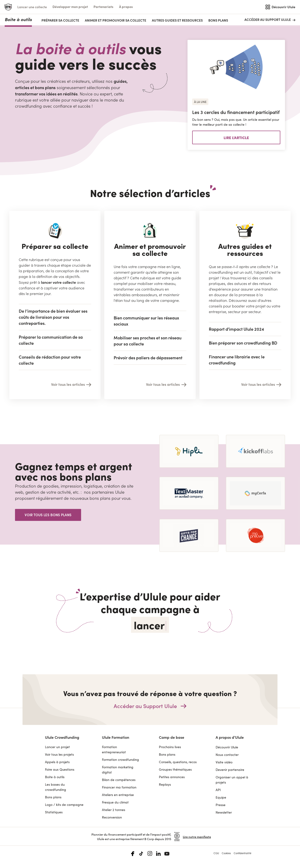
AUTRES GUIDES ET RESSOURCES (177, 20)
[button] (70, 7)
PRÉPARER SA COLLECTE (60, 20)
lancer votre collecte (58, 282)
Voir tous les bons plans (48, 515)
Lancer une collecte (32, 7)
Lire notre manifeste (197, 837)
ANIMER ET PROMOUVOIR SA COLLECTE (116, 20)
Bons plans (218, 20)
